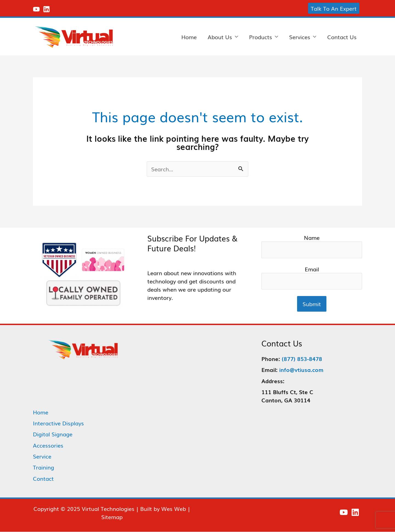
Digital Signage (53, 435)
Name (312, 246)
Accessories (48, 446)
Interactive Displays (58, 424)
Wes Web (174, 509)
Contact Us (342, 37)
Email (312, 278)
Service (42, 457)
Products (261, 37)
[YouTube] (36, 9)
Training (43, 468)
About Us (220, 37)
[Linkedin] (46, 9)
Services (300, 37)
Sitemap (112, 517)
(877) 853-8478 (302, 359)
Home (189, 37)
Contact (43, 479)
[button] (334, 8)
